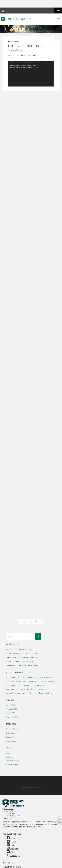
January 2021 (11, 697)
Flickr (10, 836)
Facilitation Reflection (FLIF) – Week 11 (20, 634)
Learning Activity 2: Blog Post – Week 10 (21, 641)
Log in (8, 737)
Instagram (12, 833)
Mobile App (13, 840)
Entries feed (11, 741)
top (59, 821)
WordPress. (38, 772)
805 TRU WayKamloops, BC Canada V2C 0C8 (9, 795)
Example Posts (12, 713)
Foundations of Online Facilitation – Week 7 (23, 649)
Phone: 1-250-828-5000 (11, 800)
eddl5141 (28, 55)
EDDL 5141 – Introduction (27, 46)
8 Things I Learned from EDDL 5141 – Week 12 (24, 638)
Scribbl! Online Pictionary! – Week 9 (19, 646)
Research (10, 721)
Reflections (15, 41)
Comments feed (12, 745)
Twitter (11, 826)
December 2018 (12, 701)
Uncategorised (12, 725)
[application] (31, 74)
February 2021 (11, 693)
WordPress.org (12, 749)
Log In (58, 10)
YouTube (12, 829)
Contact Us (7, 802)
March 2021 (10, 689)
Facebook (12, 822)
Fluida (30, 772)
